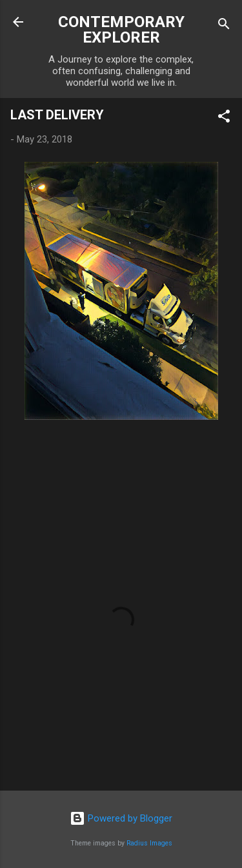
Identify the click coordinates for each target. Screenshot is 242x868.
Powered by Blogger (121, 818)
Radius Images (149, 843)
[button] (224, 118)
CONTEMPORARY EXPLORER (121, 30)
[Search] (224, 26)
